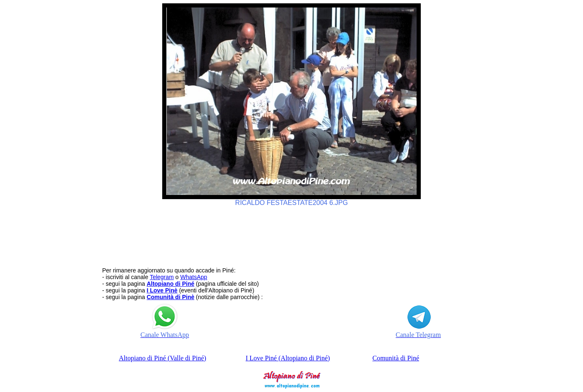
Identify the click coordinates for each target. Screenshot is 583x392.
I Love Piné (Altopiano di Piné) (288, 358)
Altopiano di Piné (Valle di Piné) (162, 358)
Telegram (162, 277)
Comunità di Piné (396, 358)
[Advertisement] (291, 233)
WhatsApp (194, 277)
